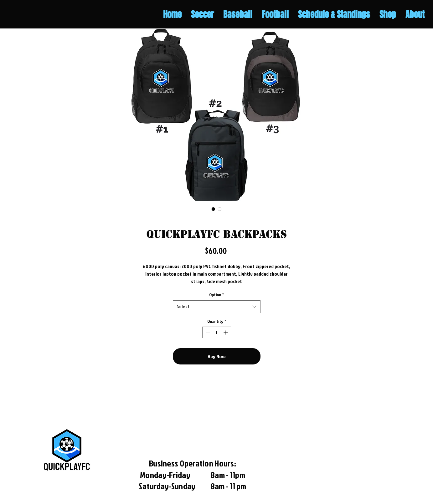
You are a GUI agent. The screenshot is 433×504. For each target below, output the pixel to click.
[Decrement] (207, 332)
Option (217, 295)
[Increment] (226, 332)
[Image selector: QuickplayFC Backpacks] (214, 209)
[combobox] (217, 307)
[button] (202, 15)
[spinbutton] (217, 332)
